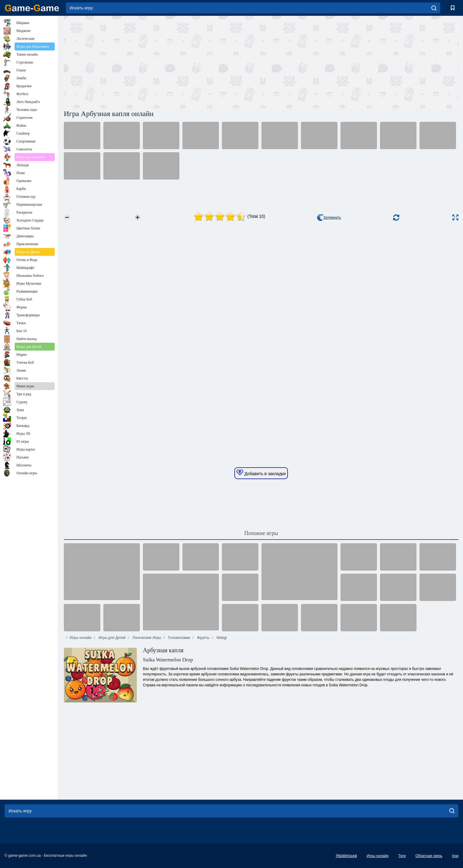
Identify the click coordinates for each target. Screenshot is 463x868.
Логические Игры (146, 638)
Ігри (455, 856)
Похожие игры (261, 533)
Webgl (221, 638)
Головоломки (178, 638)
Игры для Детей (112, 638)
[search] (434, 8)
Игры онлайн (81, 638)
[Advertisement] (163, 62)
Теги (402, 856)
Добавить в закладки (261, 473)
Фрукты (203, 638)
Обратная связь (429, 856)
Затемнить (329, 218)
